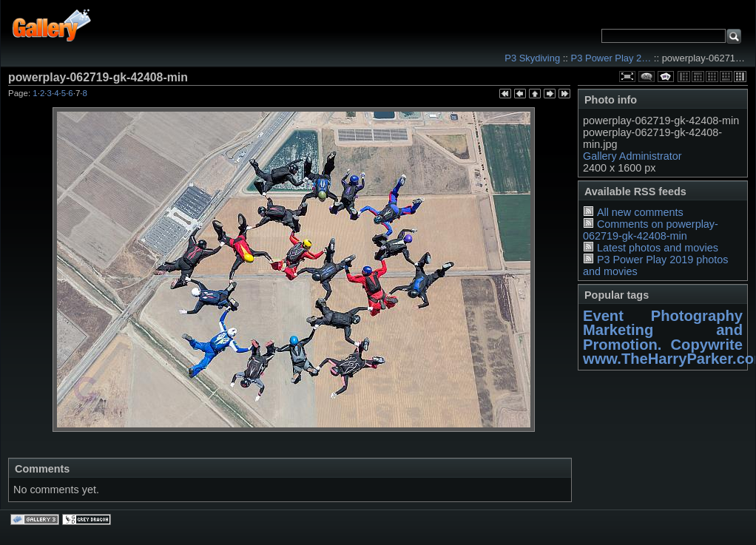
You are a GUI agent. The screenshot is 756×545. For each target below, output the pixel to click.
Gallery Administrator (632, 156)
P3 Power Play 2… (611, 58)
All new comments (640, 212)
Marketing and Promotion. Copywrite (663, 337)
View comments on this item (647, 77)
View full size (627, 77)
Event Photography (663, 316)
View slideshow (666, 77)
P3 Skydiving (532, 58)
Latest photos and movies (658, 248)
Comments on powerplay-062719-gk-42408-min (651, 230)
